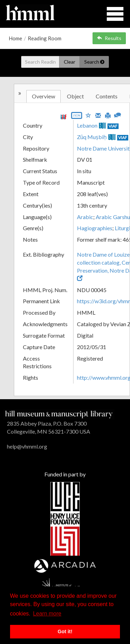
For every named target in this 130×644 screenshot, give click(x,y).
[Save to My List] (88, 115)
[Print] (108, 115)
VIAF (113, 126)
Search (94, 62)
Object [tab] (75, 96)
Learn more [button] (47, 614)
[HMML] (59, 414)
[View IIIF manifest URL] (63, 117)
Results (109, 38)
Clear (70, 62)
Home (15, 38)
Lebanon (87, 125)
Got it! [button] (65, 631)
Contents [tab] (107, 96)
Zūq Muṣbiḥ (92, 137)
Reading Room (45, 38)
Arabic (85, 217)
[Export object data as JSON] (77, 117)
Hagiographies (95, 228)
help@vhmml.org (27, 446)
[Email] (98, 115)
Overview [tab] (44, 96)
